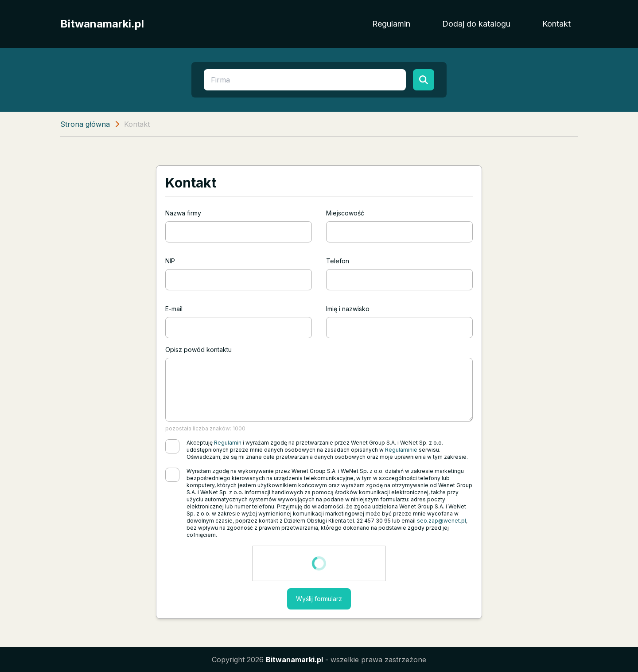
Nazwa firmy (183, 213)
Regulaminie (401, 450)
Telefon (338, 261)
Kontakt (556, 24)
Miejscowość (345, 213)
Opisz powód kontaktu (198, 350)
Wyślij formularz (319, 599)
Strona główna (85, 124)
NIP (170, 261)
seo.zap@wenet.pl (442, 521)
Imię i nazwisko (348, 309)
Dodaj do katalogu (476, 24)
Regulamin (391, 24)
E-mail (174, 309)
